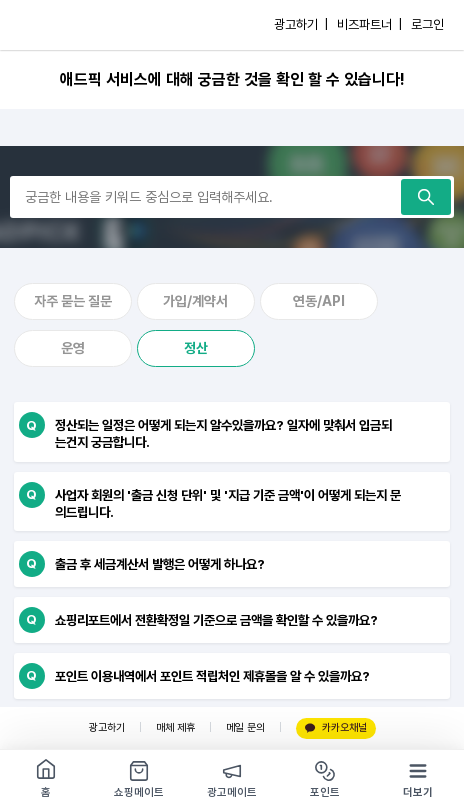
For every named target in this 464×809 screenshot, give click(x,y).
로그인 (427, 24)
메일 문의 (245, 727)
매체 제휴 (175, 727)
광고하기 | (301, 24)
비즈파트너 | (369, 24)
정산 (196, 348)
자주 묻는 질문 (73, 301)
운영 (73, 348)
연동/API (319, 301)
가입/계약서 (195, 301)
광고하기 (107, 727)
